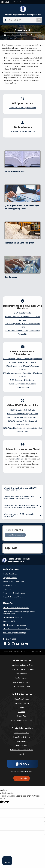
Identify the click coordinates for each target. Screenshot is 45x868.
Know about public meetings (15, 633)
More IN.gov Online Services (14, 593)
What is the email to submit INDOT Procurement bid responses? (19, 498)
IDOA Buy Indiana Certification (22, 362)
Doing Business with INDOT (17, 35)
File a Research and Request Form (17, 629)
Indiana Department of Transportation (23, 15)
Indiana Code (22, 745)
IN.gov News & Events (22, 737)
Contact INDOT (9, 621)
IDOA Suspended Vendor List (22, 380)
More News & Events (15, 535)
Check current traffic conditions (16, 608)
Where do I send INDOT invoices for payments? (19, 515)
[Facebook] (5, 644)
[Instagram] (13, 644)
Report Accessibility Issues (22, 772)
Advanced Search (22, 703)
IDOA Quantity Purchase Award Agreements (22, 359)
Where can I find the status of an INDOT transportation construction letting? (21, 506)
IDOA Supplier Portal (23, 313)
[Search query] (22, 20)
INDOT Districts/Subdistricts (22, 410)
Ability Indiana (23, 388)
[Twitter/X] (9, 644)
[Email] (22, 644)
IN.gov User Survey (22, 699)
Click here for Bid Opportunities (23, 108)
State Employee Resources (22, 720)
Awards (22, 754)
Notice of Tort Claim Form (13, 582)
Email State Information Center (22, 669)
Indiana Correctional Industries (22, 384)
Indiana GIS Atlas (10, 585)
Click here (20, 459)
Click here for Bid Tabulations (23, 131)
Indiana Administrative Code (22, 750)
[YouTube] (18, 644)
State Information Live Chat (22, 665)
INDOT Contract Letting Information (22, 417)
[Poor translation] (6, 802)
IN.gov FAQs (22, 716)
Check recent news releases (15, 625)
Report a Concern (10, 578)
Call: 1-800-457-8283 (22, 682)
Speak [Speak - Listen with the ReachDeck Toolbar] (21, 778)
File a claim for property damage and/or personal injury (19, 613)
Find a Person (22, 674)
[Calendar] (26, 644)
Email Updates (22, 741)
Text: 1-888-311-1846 (22, 686)
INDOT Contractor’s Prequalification (22, 414)
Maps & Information (22, 733)
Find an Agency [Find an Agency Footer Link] (22, 678)
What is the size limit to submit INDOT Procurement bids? (20, 489)
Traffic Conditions (10, 574)
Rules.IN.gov (8, 589)
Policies (22, 707)
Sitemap (22, 712)
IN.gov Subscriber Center (13, 597)
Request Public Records (13, 617)
